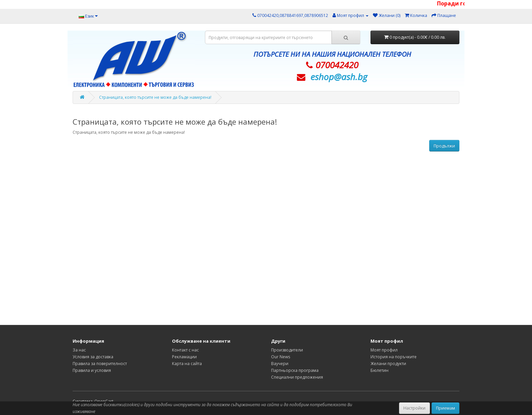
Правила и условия (92, 370)
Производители (287, 350)
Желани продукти (388, 364)
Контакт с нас (185, 350)
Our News (281, 357)
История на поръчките (394, 357)
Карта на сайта (187, 364)
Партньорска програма (295, 370)
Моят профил (384, 350)
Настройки (414, 408)
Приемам (445, 408)
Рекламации (184, 357)
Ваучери (280, 364)
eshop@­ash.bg (339, 77)
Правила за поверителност (100, 364)
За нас (79, 350)
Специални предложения (297, 377)
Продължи (444, 146)
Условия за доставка (93, 357)
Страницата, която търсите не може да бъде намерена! (155, 97)
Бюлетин (379, 370)
